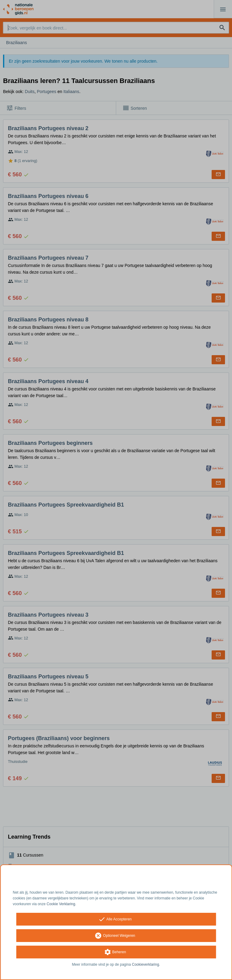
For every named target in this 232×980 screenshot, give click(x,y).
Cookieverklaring (145, 964)
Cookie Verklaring (61, 904)
